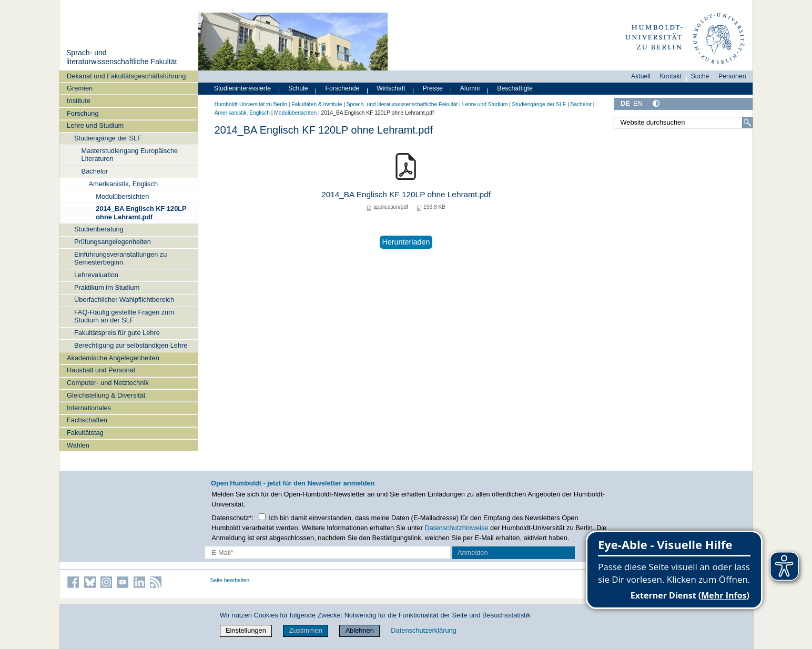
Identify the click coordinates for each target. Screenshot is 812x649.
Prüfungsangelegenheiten (113, 242)
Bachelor (95, 171)
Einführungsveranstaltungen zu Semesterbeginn (120, 258)
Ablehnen (360, 630)
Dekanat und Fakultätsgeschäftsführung (126, 76)
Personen (732, 76)
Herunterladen (406, 242)
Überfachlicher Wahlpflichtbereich (124, 300)
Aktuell (641, 76)
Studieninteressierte (242, 88)
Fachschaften (87, 420)
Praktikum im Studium (107, 287)
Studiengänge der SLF (108, 138)
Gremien (80, 88)
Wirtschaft (391, 88)
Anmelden (473, 552)
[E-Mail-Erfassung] (328, 552)
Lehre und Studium (95, 125)
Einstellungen (246, 630)
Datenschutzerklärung (423, 630)
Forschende (343, 88)
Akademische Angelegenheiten (113, 358)
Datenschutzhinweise (457, 528)
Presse (433, 88)
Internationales (89, 408)
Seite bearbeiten (230, 580)
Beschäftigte (515, 88)
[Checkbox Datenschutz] (262, 517)
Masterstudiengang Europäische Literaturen (130, 155)
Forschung (83, 113)
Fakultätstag (85, 433)
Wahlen (78, 445)
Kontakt (671, 76)
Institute (79, 101)
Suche (700, 76)
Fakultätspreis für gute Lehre (117, 333)
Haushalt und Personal (101, 370)
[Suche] (747, 123)
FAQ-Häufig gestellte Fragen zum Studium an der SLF (124, 316)
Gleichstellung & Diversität (106, 395)
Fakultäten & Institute (317, 104)
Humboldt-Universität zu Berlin (251, 104)
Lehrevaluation (96, 275)
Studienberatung (99, 229)
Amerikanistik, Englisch (123, 184)
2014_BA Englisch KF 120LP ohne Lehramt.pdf (141, 212)
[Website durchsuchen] (683, 123)
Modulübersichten (122, 196)
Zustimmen (306, 630)
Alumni (470, 88)
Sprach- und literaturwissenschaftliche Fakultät (121, 57)
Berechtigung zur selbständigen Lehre (131, 345)
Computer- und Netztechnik (108, 383)
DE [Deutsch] (625, 103)
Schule (298, 88)
